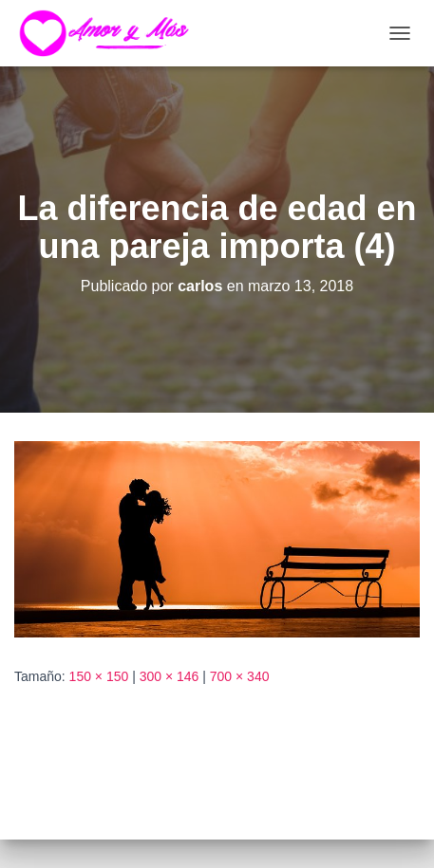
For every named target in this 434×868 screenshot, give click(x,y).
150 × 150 (99, 676)
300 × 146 (170, 676)
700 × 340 (240, 676)
